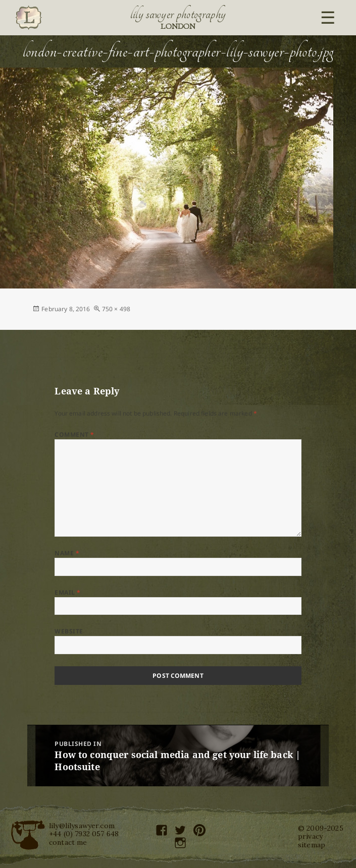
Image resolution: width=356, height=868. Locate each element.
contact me (68, 842)
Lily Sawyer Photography (178, 14)
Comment (74, 435)
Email (67, 592)
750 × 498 (116, 309)
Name (67, 553)
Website (69, 631)
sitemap (312, 845)
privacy (310, 836)
